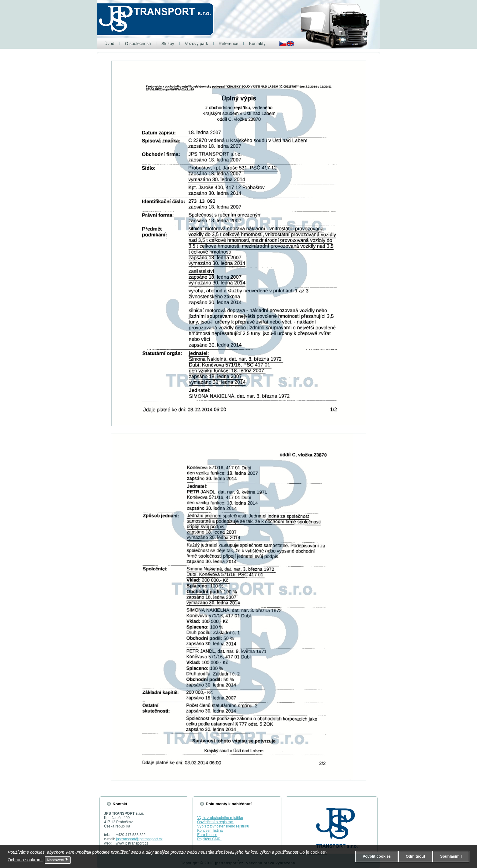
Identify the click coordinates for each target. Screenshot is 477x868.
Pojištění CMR (209, 839)
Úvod (109, 44)
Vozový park (197, 44)
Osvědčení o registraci (215, 822)
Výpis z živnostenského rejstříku (223, 826)
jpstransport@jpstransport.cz (139, 839)
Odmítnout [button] (416, 856)
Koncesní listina (210, 831)
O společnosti (138, 44)
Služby (168, 44)
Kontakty (257, 44)
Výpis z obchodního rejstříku (220, 818)
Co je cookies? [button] (313, 852)
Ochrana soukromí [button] (25, 860)
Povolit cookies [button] (377, 856)
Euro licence (207, 835)
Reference (229, 44)
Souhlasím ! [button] (451, 856)
